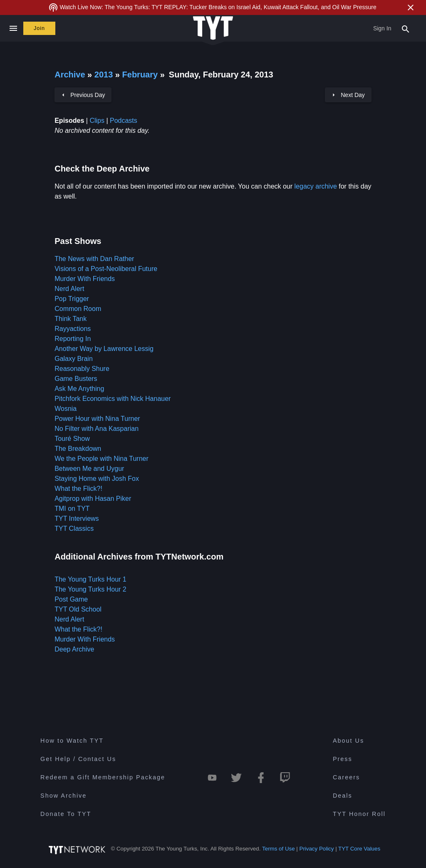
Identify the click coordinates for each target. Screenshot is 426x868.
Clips (97, 121)
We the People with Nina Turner (102, 459)
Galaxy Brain (74, 359)
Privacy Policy (317, 849)
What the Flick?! (78, 489)
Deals (343, 796)
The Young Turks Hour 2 (90, 589)
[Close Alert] (411, 7)
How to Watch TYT (72, 741)
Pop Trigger (72, 299)
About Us (348, 741)
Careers (346, 777)
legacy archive (316, 186)
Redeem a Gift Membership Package (103, 777)
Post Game (71, 599)
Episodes (69, 121)
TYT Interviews (77, 519)
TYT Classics (74, 529)
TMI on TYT (72, 509)
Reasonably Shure (82, 369)
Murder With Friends (85, 279)
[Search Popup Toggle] (406, 28)
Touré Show (72, 439)
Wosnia (66, 409)
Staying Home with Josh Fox (97, 479)
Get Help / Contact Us (78, 759)
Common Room (78, 309)
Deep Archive (74, 649)
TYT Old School (78, 609)
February (141, 75)
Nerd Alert (69, 289)
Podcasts (124, 121)
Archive (70, 75)
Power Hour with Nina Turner (97, 419)
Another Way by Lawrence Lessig (104, 349)
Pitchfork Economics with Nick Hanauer (113, 399)
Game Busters (76, 379)
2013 (104, 75)
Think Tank (71, 319)
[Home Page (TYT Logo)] (213, 29)
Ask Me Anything (79, 389)
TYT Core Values (359, 849)
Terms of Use (279, 849)
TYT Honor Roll (359, 814)
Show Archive (63, 796)
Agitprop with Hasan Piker (93, 499)
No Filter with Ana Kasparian (97, 429)
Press (343, 759)
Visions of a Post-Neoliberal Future (106, 269)
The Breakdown (78, 449)
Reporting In (73, 339)
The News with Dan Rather (94, 259)
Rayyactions (73, 329)
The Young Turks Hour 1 (90, 579)
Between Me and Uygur (89, 469)
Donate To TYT (66, 814)
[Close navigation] (13, 28)
